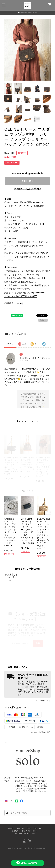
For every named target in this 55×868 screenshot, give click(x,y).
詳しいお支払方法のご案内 (41, 732)
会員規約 (15, 831)
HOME (11, 828)
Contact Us (38, 828)
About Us (20, 828)
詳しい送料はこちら (43, 701)
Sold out (28, 181)
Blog (29, 828)
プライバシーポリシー (30, 831)
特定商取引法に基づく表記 (25, 834)
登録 (38, 643)
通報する (43, 320)
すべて (10, 344)
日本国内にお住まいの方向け (28, 189)
